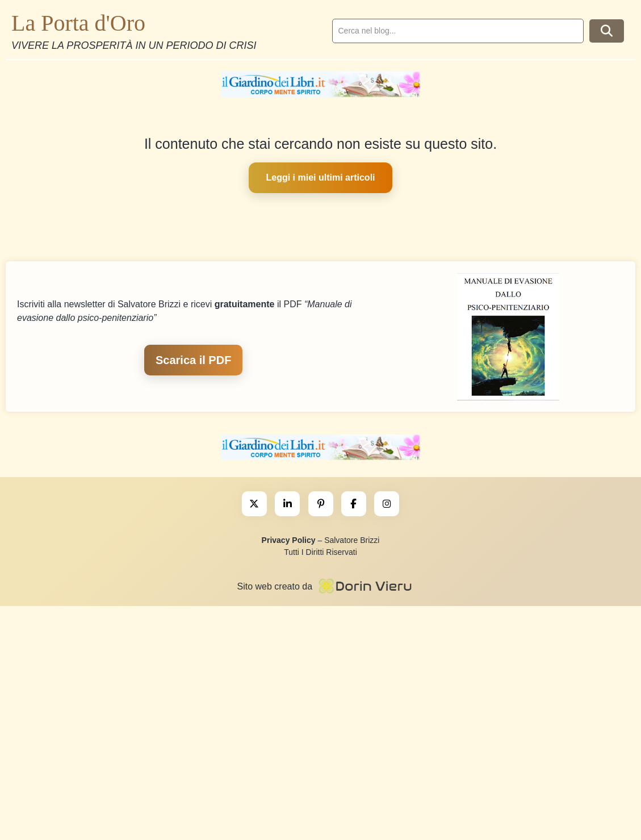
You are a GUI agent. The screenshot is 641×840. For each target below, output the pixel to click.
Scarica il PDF (193, 360)
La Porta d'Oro (78, 23)
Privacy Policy (289, 540)
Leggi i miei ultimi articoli (320, 177)
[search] (458, 31)
